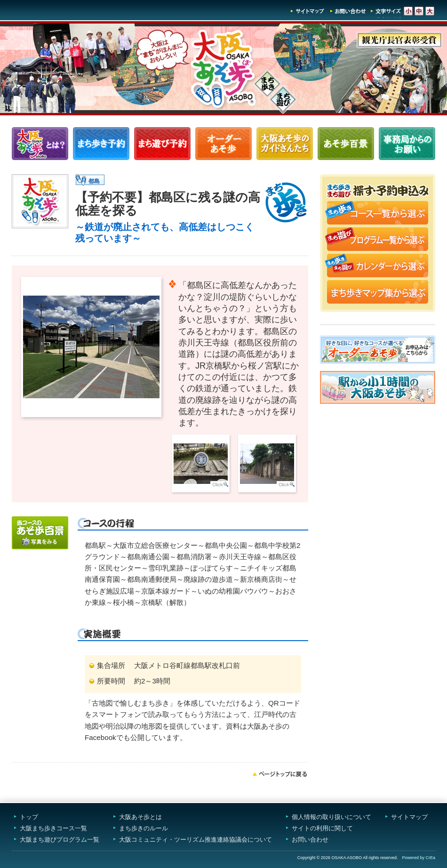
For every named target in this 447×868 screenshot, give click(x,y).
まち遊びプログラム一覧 (162, 144)
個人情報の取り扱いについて (331, 817)
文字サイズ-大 (430, 11)
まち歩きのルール (144, 828)
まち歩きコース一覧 (101, 144)
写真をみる (40, 533)
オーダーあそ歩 (223, 144)
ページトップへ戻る (280, 774)
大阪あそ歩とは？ (40, 144)
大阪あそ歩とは (140, 817)
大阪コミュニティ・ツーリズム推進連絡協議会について (196, 840)
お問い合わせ (348, 11)
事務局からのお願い (407, 144)
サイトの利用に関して (322, 828)
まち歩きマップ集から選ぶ (378, 293)
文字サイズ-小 (408, 11)
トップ (29, 817)
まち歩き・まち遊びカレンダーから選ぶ (378, 266)
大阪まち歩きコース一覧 (53, 828)
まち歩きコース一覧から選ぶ (378, 214)
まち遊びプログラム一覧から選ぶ (378, 240)
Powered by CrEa (419, 858)
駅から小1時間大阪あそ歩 (378, 387)
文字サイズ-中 (419, 11)
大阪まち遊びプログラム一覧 (60, 840)
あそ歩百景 (346, 144)
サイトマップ (308, 11)
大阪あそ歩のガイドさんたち (285, 144)
